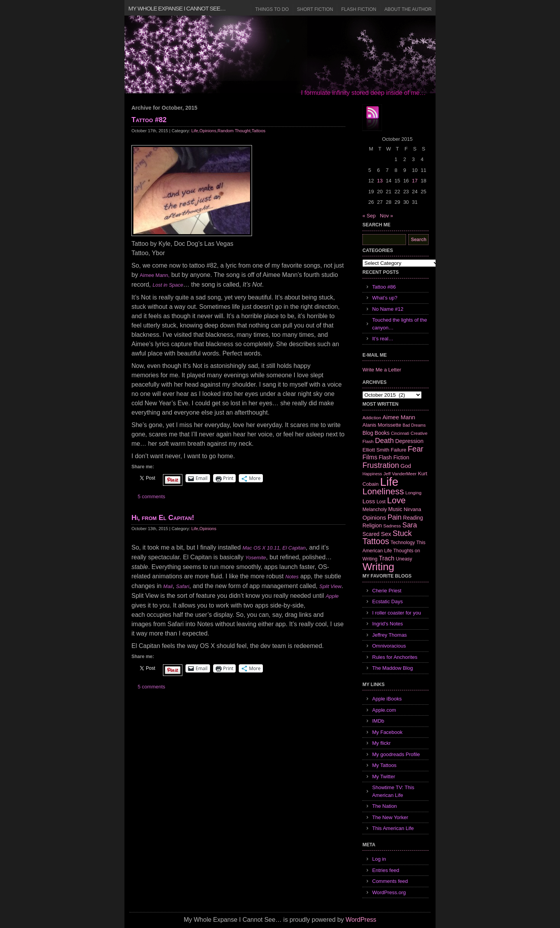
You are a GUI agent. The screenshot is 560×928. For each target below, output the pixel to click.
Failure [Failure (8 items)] (399, 450)
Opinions (208, 131)
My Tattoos (384, 765)
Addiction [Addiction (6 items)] (372, 418)
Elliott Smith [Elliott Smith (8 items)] (376, 450)
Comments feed (390, 881)
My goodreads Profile (396, 754)
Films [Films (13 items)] (370, 457)
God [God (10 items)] (406, 466)
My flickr (381, 743)
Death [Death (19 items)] (384, 441)
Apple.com (384, 710)
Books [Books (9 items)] (382, 433)
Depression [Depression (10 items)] (409, 441)
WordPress (361, 920)
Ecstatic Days (388, 601)
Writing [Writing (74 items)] (378, 567)
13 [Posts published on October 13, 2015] (380, 181)
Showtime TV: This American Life (393, 791)
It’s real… (383, 339)
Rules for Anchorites (395, 657)
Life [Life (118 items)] (389, 482)
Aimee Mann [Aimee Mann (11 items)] (399, 417)
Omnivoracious (389, 646)
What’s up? (385, 298)
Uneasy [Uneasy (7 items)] (404, 559)
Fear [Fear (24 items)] (415, 449)
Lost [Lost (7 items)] (381, 502)
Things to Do (272, 9)
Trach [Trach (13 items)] (387, 558)
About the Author (408, 9)
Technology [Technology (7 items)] (403, 543)
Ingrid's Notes (388, 624)
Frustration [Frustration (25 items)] (381, 465)
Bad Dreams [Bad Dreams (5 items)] (414, 425)
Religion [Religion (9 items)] (372, 525)
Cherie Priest (387, 591)
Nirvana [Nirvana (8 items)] (412, 509)
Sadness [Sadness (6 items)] (392, 526)
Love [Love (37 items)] (396, 500)
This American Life (393, 828)
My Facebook (387, 732)
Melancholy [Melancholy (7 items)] (375, 510)
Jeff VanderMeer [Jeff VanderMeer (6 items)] (400, 474)
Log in (379, 859)
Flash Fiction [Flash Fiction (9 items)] (394, 457)
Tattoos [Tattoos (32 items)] (376, 541)
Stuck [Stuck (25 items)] (402, 533)
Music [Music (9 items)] (395, 509)
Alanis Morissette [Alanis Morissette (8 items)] (382, 425)
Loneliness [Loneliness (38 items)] (383, 491)
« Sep (369, 216)
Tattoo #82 (149, 120)
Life (195, 131)
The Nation (385, 806)
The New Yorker (390, 817)
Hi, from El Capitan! (163, 518)
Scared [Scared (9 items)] (371, 534)
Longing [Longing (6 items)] (413, 493)
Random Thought (234, 131)
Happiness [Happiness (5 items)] (372, 474)
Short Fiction (315, 9)
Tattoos (258, 131)
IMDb (378, 721)
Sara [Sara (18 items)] (410, 525)
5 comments (151, 496)
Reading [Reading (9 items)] (413, 518)
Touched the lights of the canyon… (400, 324)
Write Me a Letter (382, 370)
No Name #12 (388, 309)
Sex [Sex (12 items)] (386, 534)
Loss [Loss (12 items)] (369, 501)
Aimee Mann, (155, 275)
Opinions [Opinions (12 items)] (374, 517)
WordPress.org (389, 892)
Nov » (387, 216)
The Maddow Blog (393, 668)
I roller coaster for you (397, 613)
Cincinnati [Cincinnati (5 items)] (400, 433)
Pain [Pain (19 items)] (394, 517)
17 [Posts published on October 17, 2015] (415, 181)
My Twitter (384, 777)
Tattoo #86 (384, 287)
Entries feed (386, 870)
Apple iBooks (387, 699)
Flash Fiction (359, 9)
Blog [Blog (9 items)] (368, 433)
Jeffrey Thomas (389, 635)
